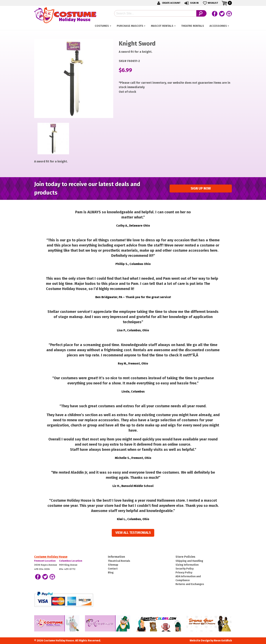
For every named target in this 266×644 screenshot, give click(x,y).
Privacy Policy (184, 573)
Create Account (168, 3)
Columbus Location (71, 561)
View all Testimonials (133, 533)
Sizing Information (187, 565)
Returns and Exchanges (190, 584)
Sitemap (113, 565)
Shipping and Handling (189, 561)
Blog (111, 573)
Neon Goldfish (223, 641)
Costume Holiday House (51, 557)
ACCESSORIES (218, 26)
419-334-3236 (42, 569)
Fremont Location (45, 561)
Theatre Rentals (193, 26)
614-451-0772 (67, 569)
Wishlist (210, 3)
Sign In (191, 3)
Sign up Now (201, 189)
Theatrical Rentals (119, 561)
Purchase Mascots (130, 26)
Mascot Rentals (162, 26)
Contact (113, 569)
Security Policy (185, 569)
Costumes (102, 26)
